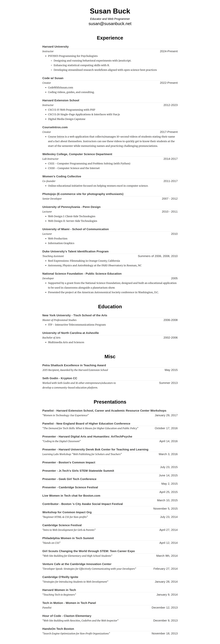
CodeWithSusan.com (61, 87)
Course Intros (56, 137)
